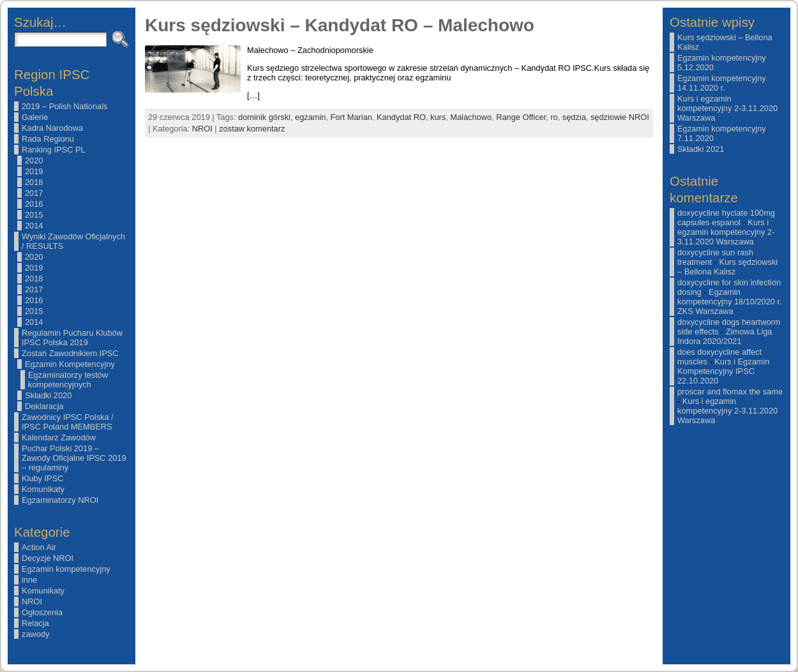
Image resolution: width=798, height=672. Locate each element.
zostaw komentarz (252, 129)
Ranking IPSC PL (54, 150)
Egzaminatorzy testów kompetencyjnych (68, 380)
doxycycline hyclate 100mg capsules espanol (726, 218)
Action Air (39, 547)
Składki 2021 (701, 149)
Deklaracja (44, 406)
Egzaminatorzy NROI (60, 500)
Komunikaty (43, 489)
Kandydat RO (401, 117)
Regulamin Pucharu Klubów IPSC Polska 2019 (72, 338)
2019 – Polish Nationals (64, 106)
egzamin (310, 117)
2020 (34, 161)
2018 (34, 182)
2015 (34, 215)
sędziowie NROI (620, 117)
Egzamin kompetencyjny (66, 569)
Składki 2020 (48, 395)
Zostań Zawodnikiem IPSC (70, 353)
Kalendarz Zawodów (59, 437)
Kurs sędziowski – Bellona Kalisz (727, 267)
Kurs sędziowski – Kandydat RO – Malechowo (340, 25)
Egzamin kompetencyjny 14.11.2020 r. (722, 83)
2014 (34, 226)
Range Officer (521, 117)
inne (29, 580)
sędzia (574, 117)
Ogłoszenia (42, 612)
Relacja (35, 623)
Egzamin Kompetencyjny (70, 364)
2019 (34, 171)
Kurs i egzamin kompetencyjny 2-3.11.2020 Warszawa (727, 108)
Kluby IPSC (42, 478)
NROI (32, 601)
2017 (34, 193)
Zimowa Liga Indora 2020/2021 (725, 336)
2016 (34, 204)
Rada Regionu (48, 139)
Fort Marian (351, 117)
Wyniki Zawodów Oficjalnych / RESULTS (73, 241)
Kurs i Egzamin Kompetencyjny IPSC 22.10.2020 (723, 371)
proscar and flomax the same (730, 392)
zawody (35, 634)
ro (554, 117)
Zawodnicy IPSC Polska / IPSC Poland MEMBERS (68, 422)
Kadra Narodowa (52, 128)
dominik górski (264, 117)
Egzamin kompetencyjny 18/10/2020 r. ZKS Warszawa (730, 302)
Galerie (35, 117)
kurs (438, 117)
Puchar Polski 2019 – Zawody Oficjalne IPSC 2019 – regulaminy (74, 458)
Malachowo (471, 117)
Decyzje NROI (48, 558)
